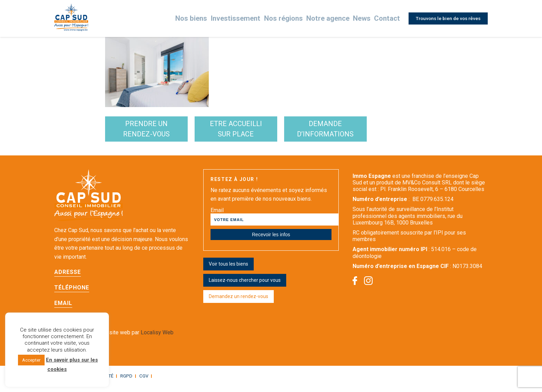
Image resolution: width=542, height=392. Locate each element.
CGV (138, 382)
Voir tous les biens (228, 270)
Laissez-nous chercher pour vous (245, 286)
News (361, 18)
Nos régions (290, 18)
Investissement (247, 18)
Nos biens (208, 18)
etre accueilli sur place (270, 132)
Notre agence (329, 18)
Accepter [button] (31, 360)
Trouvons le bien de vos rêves (447, 18)
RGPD (122, 382)
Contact (385, 18)
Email (63, 309)
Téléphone (72, 294)
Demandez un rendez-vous (239, 302)
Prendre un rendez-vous (158, 132)
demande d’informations (383, 132)
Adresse (68, 278)
